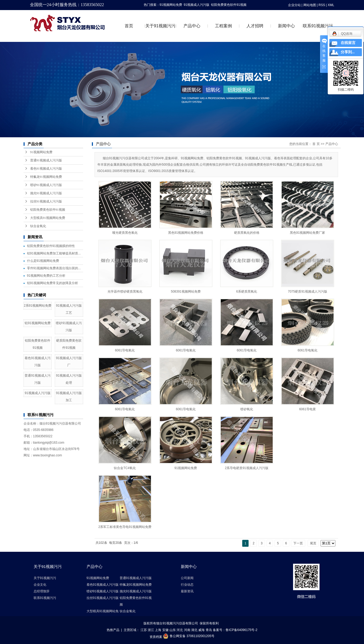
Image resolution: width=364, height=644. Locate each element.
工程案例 (223, 26)
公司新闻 (187, 578)
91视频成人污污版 (197, 5)
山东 (173, 630)
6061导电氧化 (125, 350)
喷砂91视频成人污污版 (46, 185)
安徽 (165, 630)
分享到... (348, 52)
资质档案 (156, 637)
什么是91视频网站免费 (43, 261)
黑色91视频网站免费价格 (186, 233)
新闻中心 (286, 26)
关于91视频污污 (160, 26)
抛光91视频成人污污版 (46, 193)
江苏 (144, 630)
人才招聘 (255, 26)
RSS (322, 5)
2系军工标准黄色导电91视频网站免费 (125, 527)
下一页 (298, 543)
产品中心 (192, 26)
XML (331, 5)
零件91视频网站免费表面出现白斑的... (54, 268)
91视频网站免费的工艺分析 (46, 276)
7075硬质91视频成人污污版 (307, 292)
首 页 (316, 144)
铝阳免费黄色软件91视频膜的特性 (51, 246)
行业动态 (187, 585)
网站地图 (310, 5)
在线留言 (348, 43)
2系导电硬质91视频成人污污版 (246, 468)
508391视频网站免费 (186, 292)
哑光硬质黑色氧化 (125, 233)
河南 (187, 630)
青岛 (209, 630)
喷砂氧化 (247, 409)
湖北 (194, 630)
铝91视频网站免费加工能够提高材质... (54, 253)
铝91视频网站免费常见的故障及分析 (53, 283)
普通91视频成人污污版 (46, 160)
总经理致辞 (42, 591)
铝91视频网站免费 (37, 323)
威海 (201, 630)
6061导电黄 (307, 409)
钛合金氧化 (38, 226)
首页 (129, 26)
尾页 (313, 543)
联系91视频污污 (318, 26)
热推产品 (113, 630)
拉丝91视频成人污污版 (46, 201)
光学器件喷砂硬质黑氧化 (125, 292)
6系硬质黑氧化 (247, 292)
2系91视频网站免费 (38, 306)
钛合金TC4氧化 (125, 468)
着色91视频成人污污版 (46, 169)
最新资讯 (187, 591)
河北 (180, 630)
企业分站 (294, 5)
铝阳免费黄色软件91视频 (229, 5)
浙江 (151, 630)
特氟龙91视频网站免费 (46, 177)
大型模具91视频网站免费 (48, 218)
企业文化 (40, 585)
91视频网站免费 (171, 5)
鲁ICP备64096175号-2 (241, 630)
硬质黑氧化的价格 (247, 233)
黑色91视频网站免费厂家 (307, 233)
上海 (158, 630)
